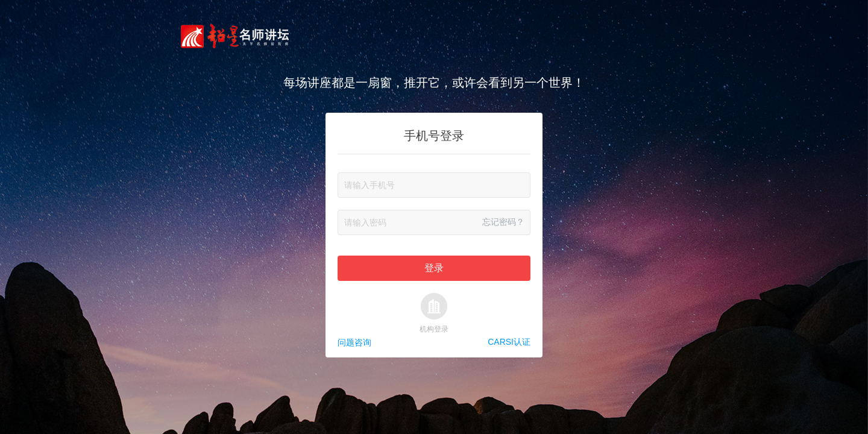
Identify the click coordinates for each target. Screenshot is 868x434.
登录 (434, 268)
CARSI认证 (509, 342)
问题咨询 (354, 342)
